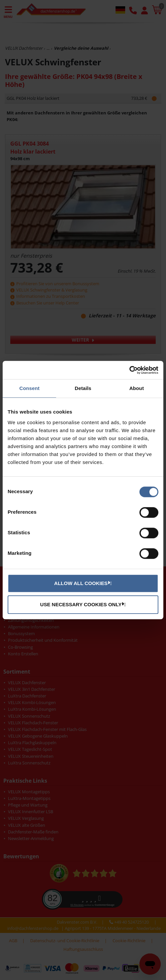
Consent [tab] (29, 388)
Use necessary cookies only (82, 604)
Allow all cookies (82, 583)
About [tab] (136, 388)
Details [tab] (83, 388)
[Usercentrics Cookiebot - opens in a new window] (129, 370)
